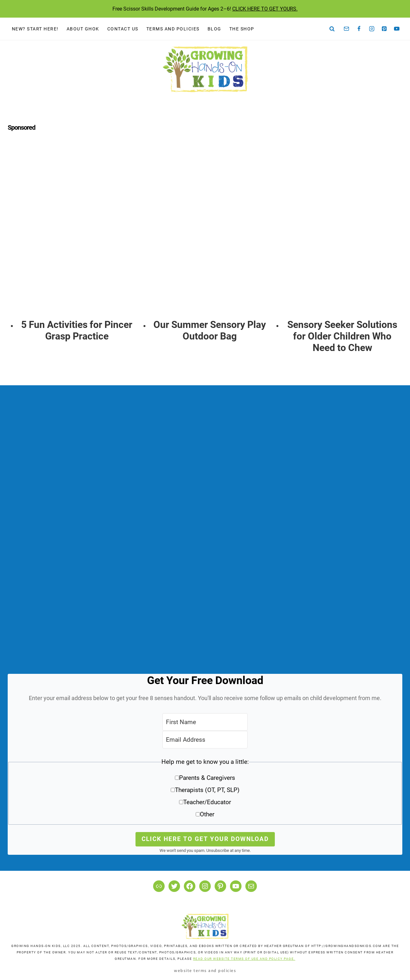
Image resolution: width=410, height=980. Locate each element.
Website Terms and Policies (205, 970)
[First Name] (205, 722)
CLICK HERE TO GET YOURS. (265, 9)
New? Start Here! (35, 29)
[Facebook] (359, 29)
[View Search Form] (332, 29)
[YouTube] (397, 29)
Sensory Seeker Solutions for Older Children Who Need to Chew (342, 336)
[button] (205, 790)
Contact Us (123, 29)
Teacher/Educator (207, 802)
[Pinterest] (384, 29)
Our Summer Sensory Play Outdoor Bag (210, 330)
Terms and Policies (173, 29)
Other (207, 814)
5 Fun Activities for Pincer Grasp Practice (77, 330)
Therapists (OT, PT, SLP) (207, 790)
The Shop (242, 29)
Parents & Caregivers (207, 778)
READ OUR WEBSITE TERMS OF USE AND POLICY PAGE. (244, 959)
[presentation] (77, 233)
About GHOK (83, 29)
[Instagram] (372, 29)
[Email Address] (205, 740)
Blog (214, 29)
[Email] (347, 29)
